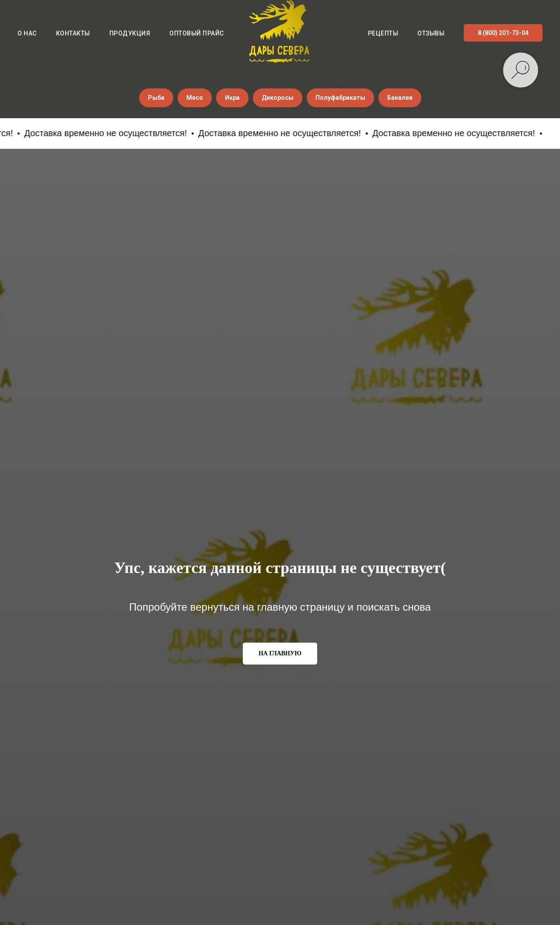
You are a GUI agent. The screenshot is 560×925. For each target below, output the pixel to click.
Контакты (73, 33)
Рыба (156, 98)
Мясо (195, 98)
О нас (27, 33)
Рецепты (383, 33)
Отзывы (431, 33)
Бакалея (400, 98)
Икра (232, 98)
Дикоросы (278, 98)
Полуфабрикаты (340, 98)
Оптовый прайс (197, 33)
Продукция (130, 33)
